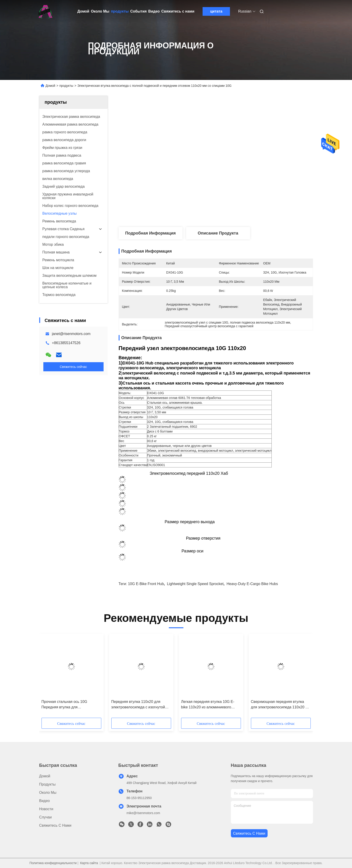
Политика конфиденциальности (53, 863)
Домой (83, 11)
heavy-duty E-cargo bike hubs (252, 584)
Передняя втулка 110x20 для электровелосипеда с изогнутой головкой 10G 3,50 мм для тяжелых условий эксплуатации (138, 705)
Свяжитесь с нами (178, 11)
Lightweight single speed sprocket (195, 584)
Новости (46, 809)
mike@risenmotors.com (143, 813)
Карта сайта (89, 863)
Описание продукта (218, 233)
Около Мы (100, 11)
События (138, 11)
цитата (216, 11)
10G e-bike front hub (146, 584)
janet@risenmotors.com (71, 334)
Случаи (46, 817)
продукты (120, 11)
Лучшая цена (245, 212)
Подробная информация (150, 233)
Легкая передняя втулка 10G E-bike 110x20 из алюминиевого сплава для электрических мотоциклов (208, 705)
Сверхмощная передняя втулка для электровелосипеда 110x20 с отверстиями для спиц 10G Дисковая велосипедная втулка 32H (279, 705)
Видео (154, 11)
